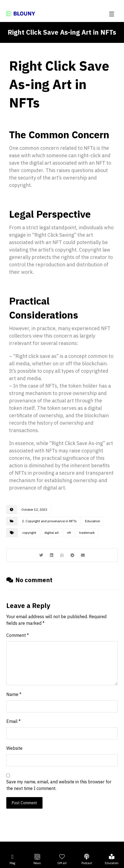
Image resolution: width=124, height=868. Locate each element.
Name (14, 694)
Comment (18, 635)
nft (69, 533)
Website (14, 748)
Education (93, 521)
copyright (29, 533)
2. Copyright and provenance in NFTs (49, 521)
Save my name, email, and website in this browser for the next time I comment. (59, 785)
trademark (87, 533)
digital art (52, 533)
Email (13, 721)
